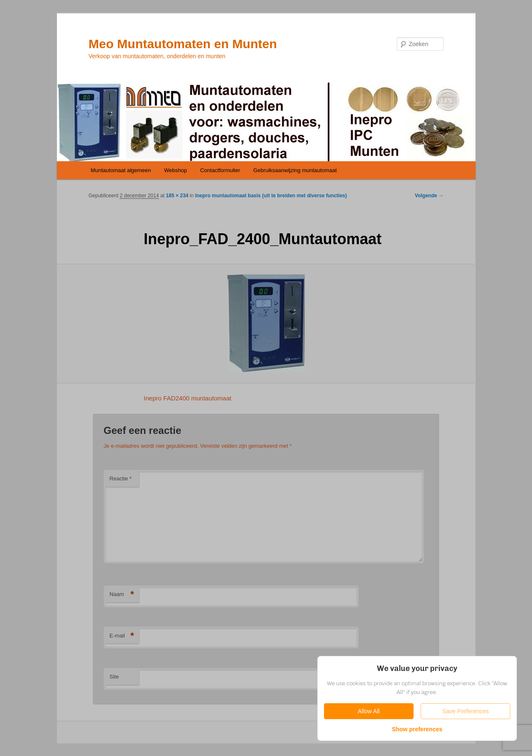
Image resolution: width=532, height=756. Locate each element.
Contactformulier (220, 170)
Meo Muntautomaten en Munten (183, 44)
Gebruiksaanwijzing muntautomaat (295, 170)
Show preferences (417, 729)
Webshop (176, 170)
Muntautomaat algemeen (121, 170)
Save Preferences (466, 711)
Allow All (369, 711)
